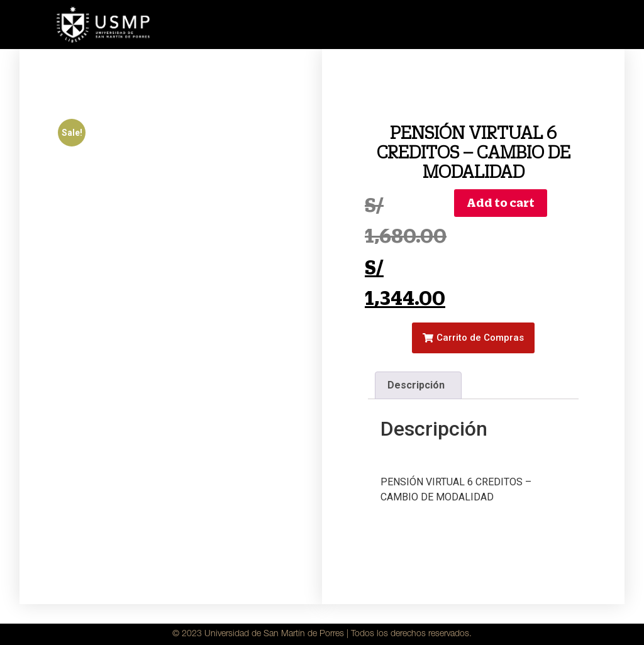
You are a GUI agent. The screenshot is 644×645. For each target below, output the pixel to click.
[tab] (418, 385)
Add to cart (501, 203)
